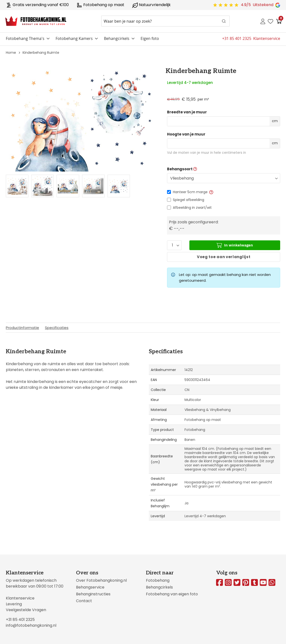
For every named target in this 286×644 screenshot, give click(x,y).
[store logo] (36, 21)
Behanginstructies (93, 594)
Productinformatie (22, 328)
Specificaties (57, 328)
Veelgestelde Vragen (26, 610)
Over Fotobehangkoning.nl (101, 580)
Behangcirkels (117, 38)
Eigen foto (150, 38)
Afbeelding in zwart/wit (192, 208)
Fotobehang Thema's (25, 38)
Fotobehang (158, 580)
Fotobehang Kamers (74, 38)
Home (11, 53)
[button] (211, 192)
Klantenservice (20, 598)
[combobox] (165, 21)
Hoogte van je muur (186, 134)
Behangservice (90, 587)
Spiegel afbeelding (189, 200)
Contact (84, 601)
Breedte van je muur (187, 112)
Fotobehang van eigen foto (172, 594)
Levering (14, 604)
